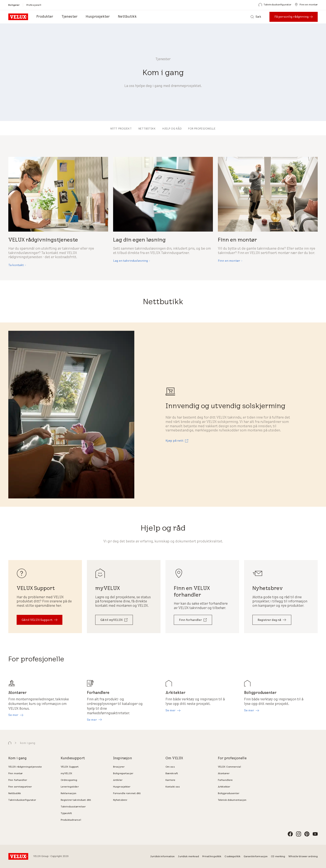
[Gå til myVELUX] (114, 620)
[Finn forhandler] (193, 620)
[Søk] (256, 17)
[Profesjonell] (34, 5)
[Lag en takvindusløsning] (132, 261)
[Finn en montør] (306, 5)
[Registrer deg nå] (272, 620)
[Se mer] (16, 715)
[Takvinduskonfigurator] (275, 5)
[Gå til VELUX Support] (40, 620)
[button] (10, 743)
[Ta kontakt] (17, 265)
